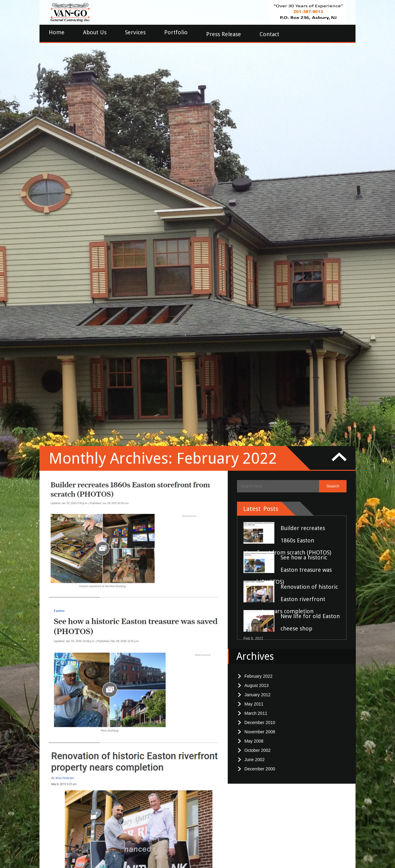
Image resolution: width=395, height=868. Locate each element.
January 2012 (258, 372)
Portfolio (176, 32)
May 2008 (254, 418)
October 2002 (258, 428)
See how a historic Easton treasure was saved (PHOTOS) (288, 247)
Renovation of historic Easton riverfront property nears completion (291, 276)
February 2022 (258, 353)
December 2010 (260, 400)
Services (135, 32)
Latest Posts (261, 186)
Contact (269, 34)
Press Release (224, 34)
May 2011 (254, 381)
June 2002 (254, 437)
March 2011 (256, 390)
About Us (95, 32)
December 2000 (260, 446)
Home (57, 32)
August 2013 (257, 363)
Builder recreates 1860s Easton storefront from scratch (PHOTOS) (287, 217)
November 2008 (260, 409)
